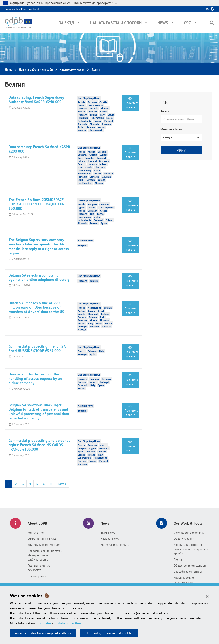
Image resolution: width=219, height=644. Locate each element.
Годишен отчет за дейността (39, 568)
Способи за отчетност (188, 572)
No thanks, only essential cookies (109, 633)
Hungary (82, 114)
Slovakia (94, 124)
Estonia (94, 108)
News (163, 23)
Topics (165, 111)
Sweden (91, 127)
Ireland (93, 114)
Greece (104, 111)
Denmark (83, 108)
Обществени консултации (191, 566)
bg (207, 9)
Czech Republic (95, 105)
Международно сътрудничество (184, 580)
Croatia (103, 102)
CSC (187, 23)
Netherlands (84, 121)
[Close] (207, 596)
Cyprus (81, 105)
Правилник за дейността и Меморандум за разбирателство (45, 555)
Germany (93, 111)
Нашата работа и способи (116, 23)
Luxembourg (97, 118)
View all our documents (189, 533)
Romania (82, 124)
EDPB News (108, 533)
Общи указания (184, 539)
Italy (102, 114)
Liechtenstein (96, 130)
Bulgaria (82, 155)
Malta (109, 118)
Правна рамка (37, 576)
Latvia (111, 114)
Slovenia (106, 124)
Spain (81, 127)
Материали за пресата (115, 545)
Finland (105, 108)
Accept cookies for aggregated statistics (43, 633)
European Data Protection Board (22, 9)
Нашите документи (72, 69)
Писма (178, 559)
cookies (46, 623)
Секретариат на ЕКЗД (42, 539)
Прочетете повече (132, 103)
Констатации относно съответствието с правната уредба (191, 549)
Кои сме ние (36, 533)
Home (9, 69)
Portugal (109, 121)
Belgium (92, 102)
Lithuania (83, 118)
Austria (81, 102)
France (81, 111)
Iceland (101, 127)
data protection (70, 623)
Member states (171, 129)
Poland (98, 121)
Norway (82, 130)
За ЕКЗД (66, 23)
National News (110, 539)
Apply (181, 150)
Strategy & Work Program (44, 545)
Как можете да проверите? (96, 3)
